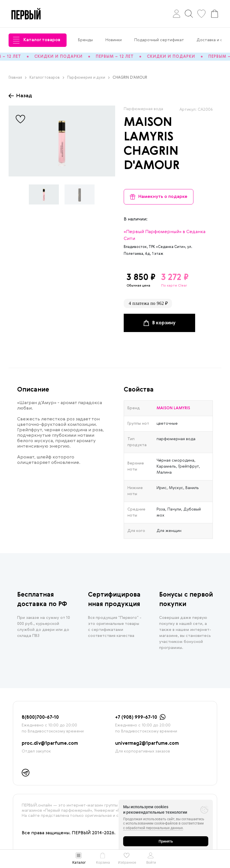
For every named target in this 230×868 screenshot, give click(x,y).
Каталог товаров (37, 40)
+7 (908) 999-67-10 (136, 718)
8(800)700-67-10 (40, 718)
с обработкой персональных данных (153, 828)
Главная (18, 78)
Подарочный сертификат (159, 40)
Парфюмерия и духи (88, 78)
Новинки (114, 40)
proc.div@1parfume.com (50, 744)
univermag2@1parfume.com (147, 744)
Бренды (85, 40)
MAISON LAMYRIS (173, 408)
